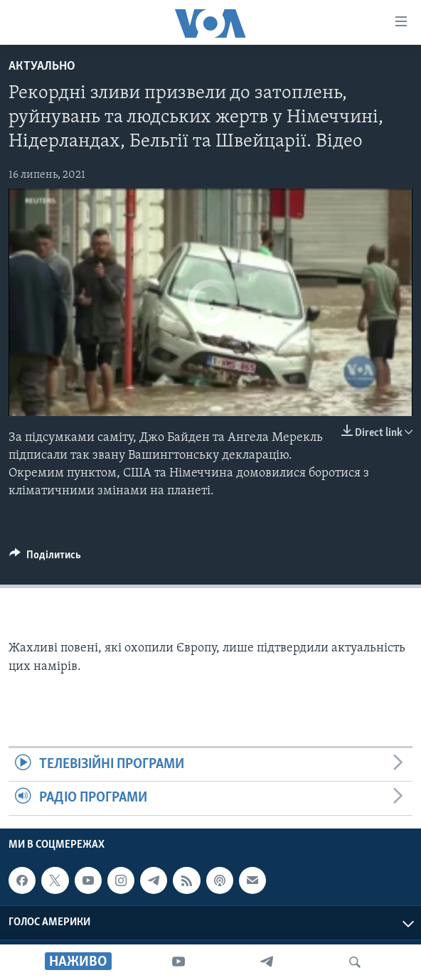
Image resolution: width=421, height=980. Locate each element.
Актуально (42, 66)
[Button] (45, 558)
